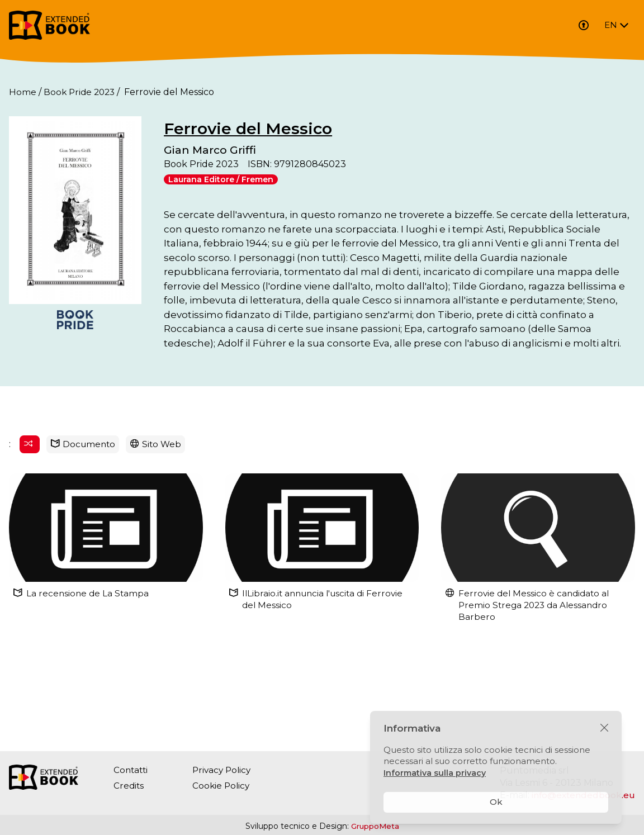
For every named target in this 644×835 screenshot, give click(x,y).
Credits (129, 786)
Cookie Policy (224, 786)
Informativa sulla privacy (436, 773)
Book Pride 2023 (81, 92)
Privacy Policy (225, 770)
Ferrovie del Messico (323, 128)
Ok (496, 802)
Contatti (132, 770)
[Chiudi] (604, 728)
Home (23, 92)
